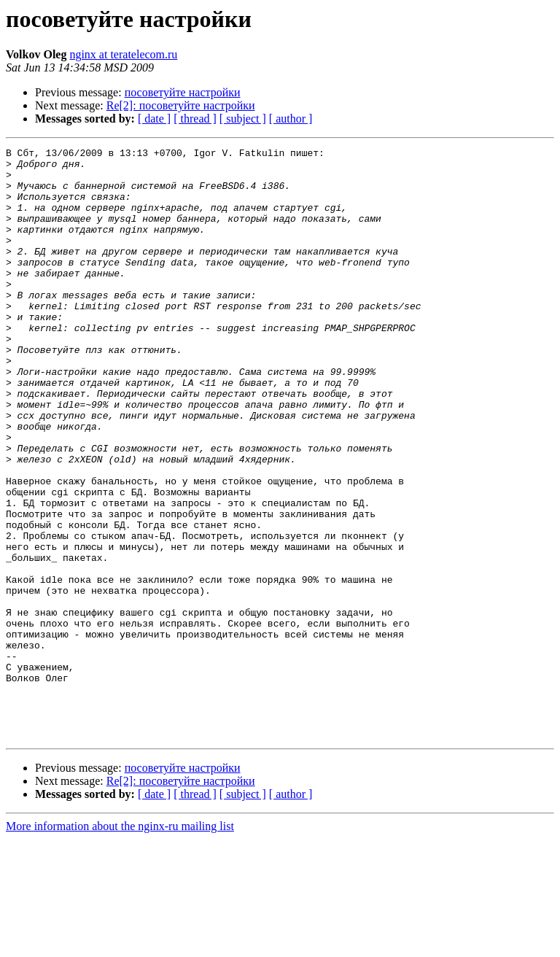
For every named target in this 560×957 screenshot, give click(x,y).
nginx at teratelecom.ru (123, 54)
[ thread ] (195, 119)
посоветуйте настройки (183, 92)
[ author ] (291, 119)
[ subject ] (243, 119)
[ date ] (154, 119)
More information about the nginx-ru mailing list (120, 944)
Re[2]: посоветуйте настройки (181, 105)
